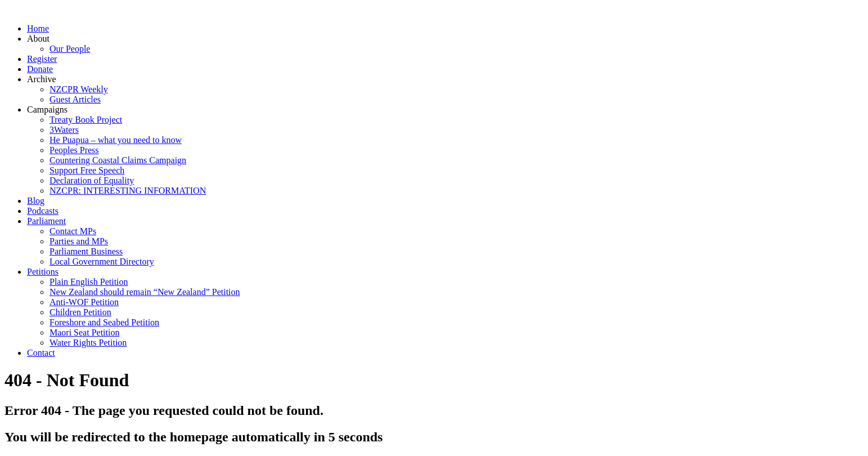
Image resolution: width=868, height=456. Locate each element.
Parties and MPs (79, 241)
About (38, 39)
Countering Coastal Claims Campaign (118, 160)
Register (42, 59)
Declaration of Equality (92, 180)
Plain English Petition (89, 282)
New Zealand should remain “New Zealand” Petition (145, 292)
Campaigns (47, 109)
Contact (41, 353)
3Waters (64, 130)
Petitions (43, 272)
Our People (70, 49)
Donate (40, 69)
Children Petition (80, 312)
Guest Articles (75, 99)
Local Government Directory (102, 261)
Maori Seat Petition (84, 332)
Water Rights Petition (88, 343)
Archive (42, 79)
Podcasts (43, 211)
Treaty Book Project (86, 120)
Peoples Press (74, 150)
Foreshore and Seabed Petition (104, 322)
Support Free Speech (87, 170)
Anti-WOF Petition (84, 302)
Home (38, 28)
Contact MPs (73, 231)
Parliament (46, 221)
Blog (36, 201)
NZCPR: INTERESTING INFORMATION (128, 191)
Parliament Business (86, 251)
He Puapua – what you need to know (116, 140)
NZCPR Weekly (79, 89)
